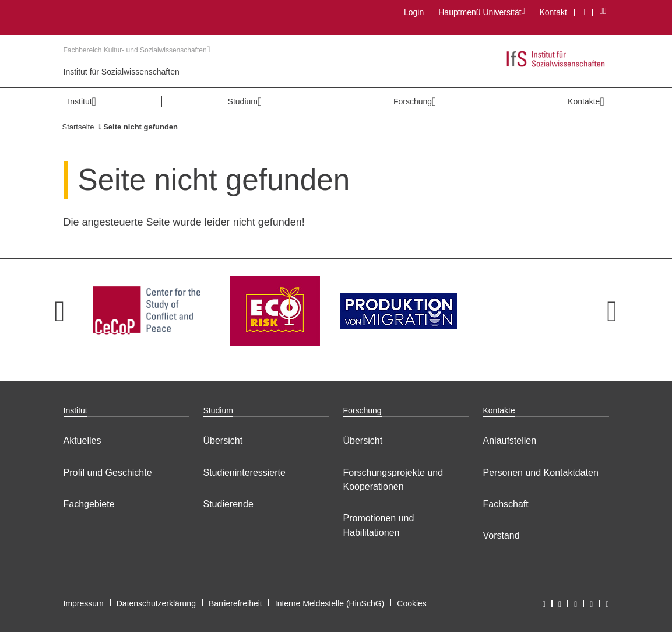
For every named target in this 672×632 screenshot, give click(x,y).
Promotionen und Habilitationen (379, 525)
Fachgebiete (89, 504)
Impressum (84, 603)
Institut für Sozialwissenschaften (122, 72)
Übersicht (223, 440)
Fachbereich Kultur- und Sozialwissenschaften (137, 50)
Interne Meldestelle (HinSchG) (330, 603)
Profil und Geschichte (108, 473)
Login (414, 12)
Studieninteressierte (244, 473)
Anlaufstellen (510, 440)
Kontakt (553, 12)
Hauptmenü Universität (481, 12)
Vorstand (502, 536)
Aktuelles (82, 440)
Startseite (78, 127)
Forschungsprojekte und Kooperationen (393, 480)
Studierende (228, 504)
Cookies (412, 603)
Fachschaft (506, 504)
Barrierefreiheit (235, 603)
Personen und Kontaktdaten (541, 473)
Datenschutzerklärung (156, 603)
